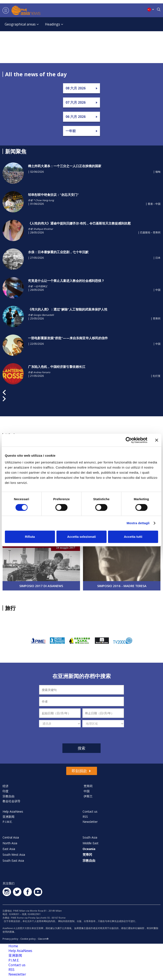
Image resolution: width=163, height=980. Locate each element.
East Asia (9, 849)
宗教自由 (8, 796)
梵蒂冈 (88, 786)
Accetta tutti (133, 537)
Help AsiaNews (13, 811)
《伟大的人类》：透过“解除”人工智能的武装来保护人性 (68, 309)
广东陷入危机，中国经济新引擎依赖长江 (57, 367)
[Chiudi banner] (157, 440)
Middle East (91, 843)
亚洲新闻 (8, 817)
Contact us (90, 811)
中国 (87, 791)
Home (13, 946)
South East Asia (13, 861)
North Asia (10, 843)
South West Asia (14, 855)
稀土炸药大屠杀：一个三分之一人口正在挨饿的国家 (65, 166)
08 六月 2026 (76, 88)
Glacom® (43, 939)
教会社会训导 (11, 801)
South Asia (90, 837)
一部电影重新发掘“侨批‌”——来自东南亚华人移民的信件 (68, 338)
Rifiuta (30, 537)
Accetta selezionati (81, 537)
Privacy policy (10, 939)
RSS (85, 817)
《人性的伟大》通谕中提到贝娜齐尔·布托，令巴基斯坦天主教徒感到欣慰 (79, 223)
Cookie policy (28, 939)
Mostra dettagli (138, 523)
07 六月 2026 (76, 102)
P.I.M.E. (7, 822)
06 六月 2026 (76, 117)
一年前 (71, 131)
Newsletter (90, 822)
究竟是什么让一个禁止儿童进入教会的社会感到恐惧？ (66, 281)
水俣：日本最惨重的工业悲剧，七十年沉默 (58, 252)
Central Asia (11, 837)
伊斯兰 (88, 796)
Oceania (89, 849)
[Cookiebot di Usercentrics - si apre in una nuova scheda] (129, 440)
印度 (6, 791)
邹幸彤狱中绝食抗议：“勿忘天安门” (53, 195)
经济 (6, 786)
